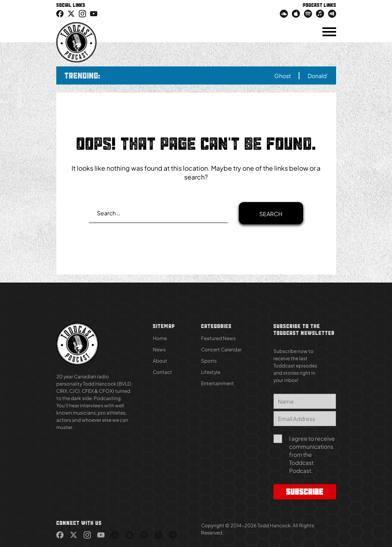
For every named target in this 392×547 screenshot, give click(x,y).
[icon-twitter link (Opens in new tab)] (71, 13)
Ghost (287, 76)
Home (160, 338)
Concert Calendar (221, 350)
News (159, 350)
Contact (162, 372)
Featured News (218, 338)
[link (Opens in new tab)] (60, 13)
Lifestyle (211, 372)
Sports (209, 361)
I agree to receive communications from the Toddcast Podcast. (312, 454)
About (160, 361)
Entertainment (218, 383)
